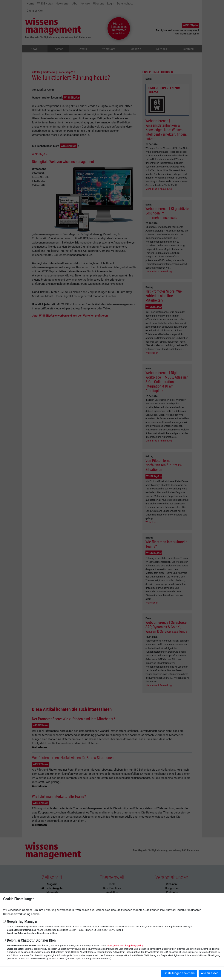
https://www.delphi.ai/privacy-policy (125, 946)
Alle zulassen (210, 973)
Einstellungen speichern (179, 973)
